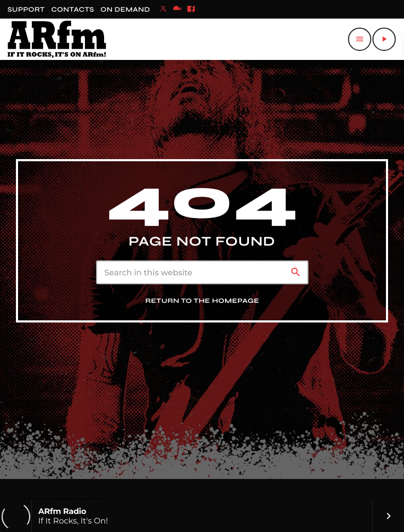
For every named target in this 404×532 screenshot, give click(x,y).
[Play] (384, 39)
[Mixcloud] (177, 10)
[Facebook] (191, 10)
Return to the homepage (203, 301)
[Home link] (57, 39)
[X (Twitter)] (164, 10)
